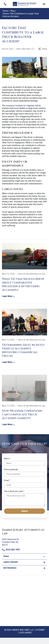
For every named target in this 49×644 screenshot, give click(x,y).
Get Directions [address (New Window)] (24, 568)
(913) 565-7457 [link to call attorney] (11, 550)
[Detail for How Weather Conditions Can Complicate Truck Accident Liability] (24, 401)
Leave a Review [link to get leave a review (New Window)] (24, 562)
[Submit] (24, 511)
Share (43, 49)
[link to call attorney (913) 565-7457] (5, 4)
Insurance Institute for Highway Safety (23, 106)
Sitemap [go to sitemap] (40, 630)
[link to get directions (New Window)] (24, 542)
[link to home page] (25, 4)
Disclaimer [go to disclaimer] (25, 633)
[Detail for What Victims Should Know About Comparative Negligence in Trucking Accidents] (24, 270)
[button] (44, 4)
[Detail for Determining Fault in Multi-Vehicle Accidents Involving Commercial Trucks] (24, 336)
